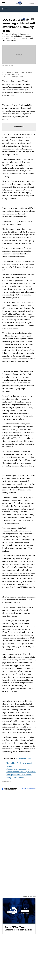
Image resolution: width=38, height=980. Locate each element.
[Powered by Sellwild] (33, 896)
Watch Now (33, 3)
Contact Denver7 (17, 977)
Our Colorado (7, 977)
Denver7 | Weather (12, 973)
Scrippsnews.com (24, 758)
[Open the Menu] (3, 3)
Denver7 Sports (7, 975)
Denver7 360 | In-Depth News (21, 975)
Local (5, 973)
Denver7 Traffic (23, 973)
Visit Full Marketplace (29, 789)
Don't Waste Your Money (10, 979)
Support (20, 979)
